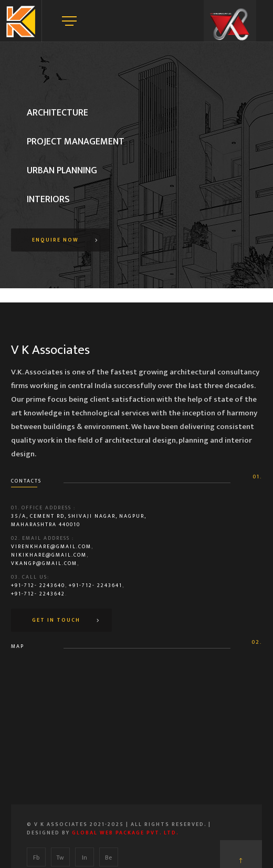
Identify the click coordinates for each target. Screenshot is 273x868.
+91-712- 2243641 (96, 585)
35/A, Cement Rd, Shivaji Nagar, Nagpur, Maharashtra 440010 (79, 520)
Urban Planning (62, 171)
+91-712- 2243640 (38, 585)
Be (108, 857)
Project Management (76, 142)
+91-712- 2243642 (38, 594)
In (85, 857)
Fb (36, 857)
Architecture (57, 113)
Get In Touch (56, 620)
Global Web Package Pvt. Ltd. (125, 833)
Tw (60, 857)
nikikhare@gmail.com (49, 555)
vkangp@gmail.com (44, 563)
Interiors (48, 200)
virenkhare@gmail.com (51, 547)
